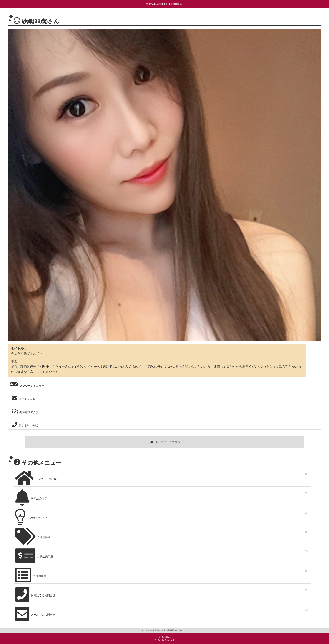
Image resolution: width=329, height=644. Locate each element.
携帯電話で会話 (24, 411)
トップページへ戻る (36, 478)
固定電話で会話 (24, 425)
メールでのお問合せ (34, 613)
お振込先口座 (33, 555)
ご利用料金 (32, 536)
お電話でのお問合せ (34, 594)
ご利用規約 (30, 575)
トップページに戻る (165, 442)
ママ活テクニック (31, 516)
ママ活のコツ (30, 497)
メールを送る (23, 398)
